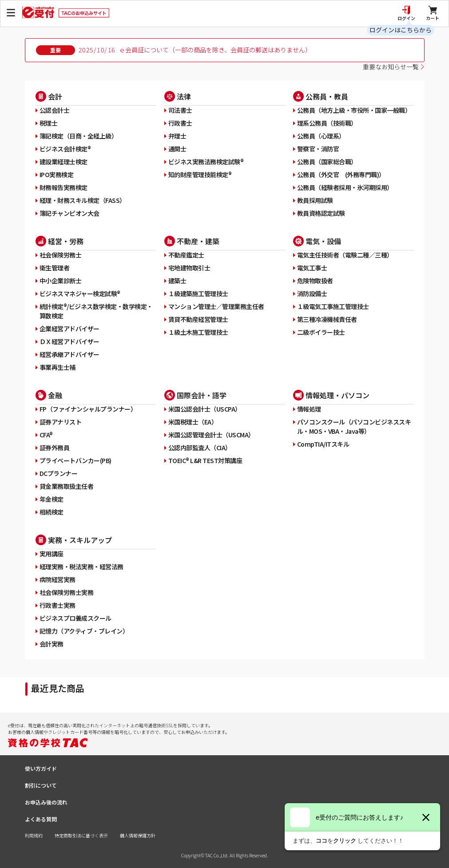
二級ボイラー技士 (321, 332)
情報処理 (309, 409)
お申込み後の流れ (46, 802)
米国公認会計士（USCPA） (205, 409)
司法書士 (180, 110)
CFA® (46, 435)
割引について (41, 785)
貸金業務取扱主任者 (67, 486)
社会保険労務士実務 (67, 592)
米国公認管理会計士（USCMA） (211, 435)
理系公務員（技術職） (327, 123)
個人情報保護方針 (138, 835)
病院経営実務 (58, 579)
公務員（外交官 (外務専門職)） (341, 174)
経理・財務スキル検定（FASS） (83, 200)
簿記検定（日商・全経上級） (79, 136)
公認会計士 (55, 110)
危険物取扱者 (315, 281)
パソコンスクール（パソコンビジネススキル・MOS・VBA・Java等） (354, 426)
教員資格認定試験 (321, 213)
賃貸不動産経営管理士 (198, 319)
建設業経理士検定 (64, 162)
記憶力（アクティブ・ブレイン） (84, 631)
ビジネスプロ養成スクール (75, 618)
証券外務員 (55, 448)
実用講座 (52, 554)
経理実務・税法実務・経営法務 (81, 567)
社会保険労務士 (61, 255)
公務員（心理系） (321, 136)
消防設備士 (312, 293)
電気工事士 (312, 268)
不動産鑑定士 (186, 255)
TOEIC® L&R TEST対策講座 (205, 460)
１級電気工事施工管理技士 (333, 306)
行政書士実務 (58, 605)
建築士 (177, 281)
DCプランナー (59, 473)
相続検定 (52, 512)
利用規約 (34, 835)
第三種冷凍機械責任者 (327, 319)
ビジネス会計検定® (65, 149)
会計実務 (52, 644)
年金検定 (52, 499)
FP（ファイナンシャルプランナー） (88, 409)
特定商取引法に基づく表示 (81, 835)
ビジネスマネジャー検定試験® (80, 293)
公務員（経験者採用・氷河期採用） (345, 187)
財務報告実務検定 (64, 187)
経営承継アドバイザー (70, 354)
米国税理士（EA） (193, 422)
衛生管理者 (55, 268)
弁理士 (177, 136)
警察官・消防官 (318, 149)
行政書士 (180, 123)
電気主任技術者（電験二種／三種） (345, 255)
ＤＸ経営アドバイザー (70, 341)
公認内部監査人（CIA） (200, 448)
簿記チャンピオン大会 (70, 213)
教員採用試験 (315, 200)
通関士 (177, 149)
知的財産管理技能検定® (200, 174)
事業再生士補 (58, 367)
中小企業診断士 (61, 281)
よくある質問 (41, 819)
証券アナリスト (61, 422)
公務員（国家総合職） (327, 162)
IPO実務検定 (57, 174)
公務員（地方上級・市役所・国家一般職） (354, 110)
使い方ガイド (41, 768)
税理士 (49, 123)
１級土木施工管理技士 (198, 332)
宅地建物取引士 (189, 268)
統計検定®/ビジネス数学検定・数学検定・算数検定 (96, 311)
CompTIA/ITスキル (323, 444)
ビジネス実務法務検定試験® (206, 162)
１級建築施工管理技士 (198, 293)
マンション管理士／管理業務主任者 (216, 306)
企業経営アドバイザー (70, 329)
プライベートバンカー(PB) (75, 460)
